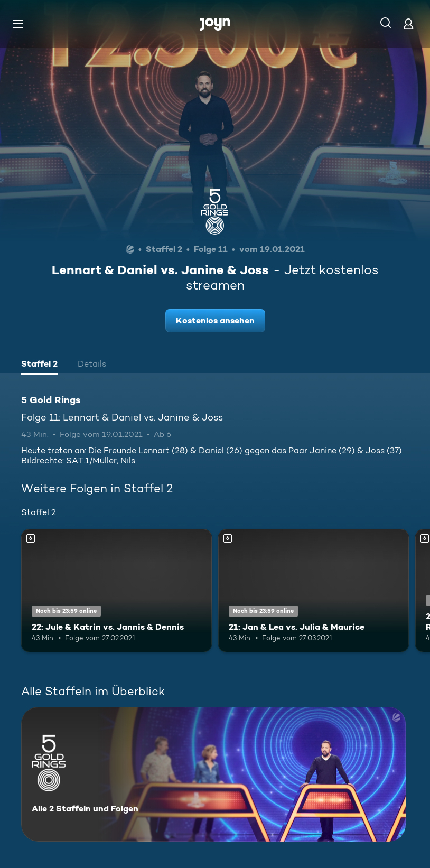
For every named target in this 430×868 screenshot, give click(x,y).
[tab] (39, 365)
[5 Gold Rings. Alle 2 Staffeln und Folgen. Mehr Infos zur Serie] (213, 774)
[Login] (408, 24)
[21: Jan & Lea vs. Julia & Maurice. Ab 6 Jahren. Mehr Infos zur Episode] (314, 591)
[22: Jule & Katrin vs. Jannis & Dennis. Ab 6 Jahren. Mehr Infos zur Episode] (116, 591)
